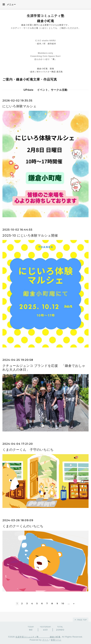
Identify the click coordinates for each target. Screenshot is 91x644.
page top (80, 620)
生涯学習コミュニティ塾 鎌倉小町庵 (38, 637)
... (69, 603)
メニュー (9, 4)
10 (63, 603)
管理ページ (56, 640)
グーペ (45, 640)
